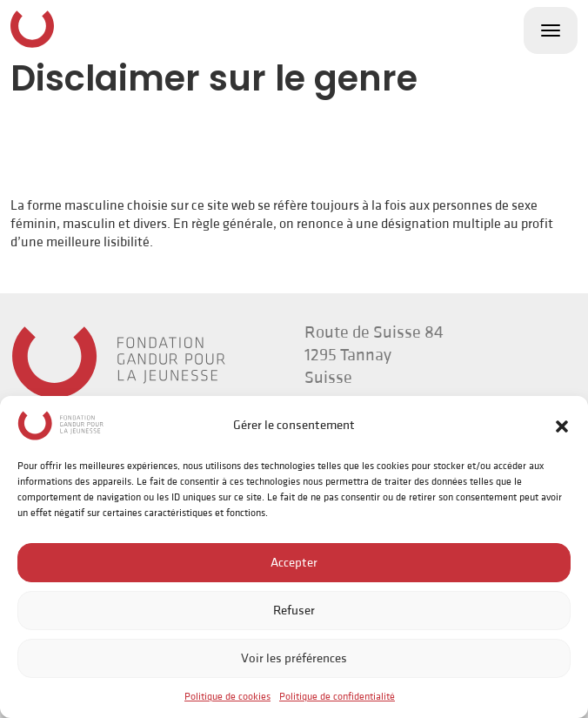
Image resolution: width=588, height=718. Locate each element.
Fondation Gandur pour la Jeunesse (32, 29)
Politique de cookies (227, 697)
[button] (562, 426)
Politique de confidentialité (337, 697)
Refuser (294, 611)
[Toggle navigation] (551, 30)
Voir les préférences (294, 658)
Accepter (294, 563)
